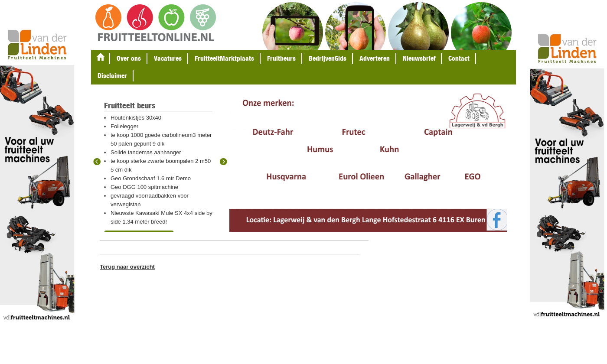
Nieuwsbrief (419, 58)
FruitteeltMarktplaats (224, 58)
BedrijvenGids (328, 58)
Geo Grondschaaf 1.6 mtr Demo (151, 178)
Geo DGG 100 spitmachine (144, 187)
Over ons (129, 58)
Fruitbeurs (281, 58)
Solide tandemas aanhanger (146, 152)
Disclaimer (112, 76)
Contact (459, 58)
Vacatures (168, 58)
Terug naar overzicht (127, 267)
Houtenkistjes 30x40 (136, 118)
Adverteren (375, 58)
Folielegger (124, 126)
